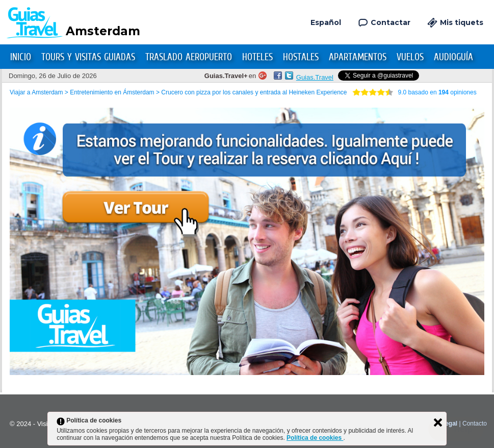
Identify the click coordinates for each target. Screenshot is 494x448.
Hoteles (257, 57)
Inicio (21, 57)
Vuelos (410, 57)
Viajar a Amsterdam (36, 92)
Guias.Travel (315, 77)
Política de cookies (315, 438)
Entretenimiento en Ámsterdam (112, 92)
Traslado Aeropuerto (189, 57)
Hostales (301, 57)
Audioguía (453, 57)
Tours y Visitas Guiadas (88, 57)
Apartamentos (358, 57)
